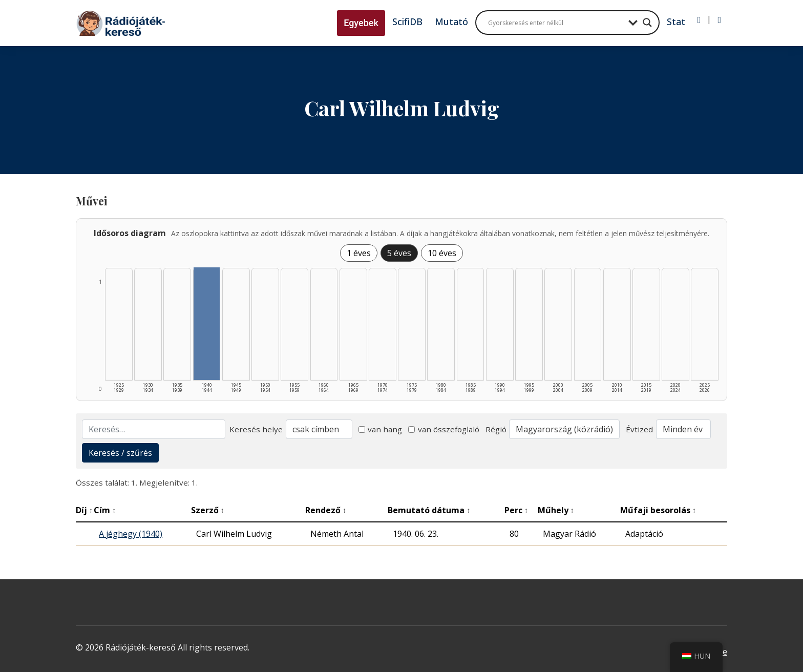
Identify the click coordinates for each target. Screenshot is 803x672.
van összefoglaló (444, 429)
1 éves (359, 253)
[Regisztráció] (719, 20)
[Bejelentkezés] (699, 20)
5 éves (399, 253)
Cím (105, 510)
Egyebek (361, 23)
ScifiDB (407, 22)
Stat (676, 22)
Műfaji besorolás (658, 510)
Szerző (208, 510)
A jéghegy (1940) (131, 534)
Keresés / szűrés (120, 453)
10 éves (442, 253)
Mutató (451, 22)
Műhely (556, 510)
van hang (381, 429)
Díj (84, 510)
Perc (516, 510)
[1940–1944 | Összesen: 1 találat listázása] (207, 324)
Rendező (326, 510)
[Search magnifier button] (647, 23)
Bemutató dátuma (429, 510)
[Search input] (556, 23)
